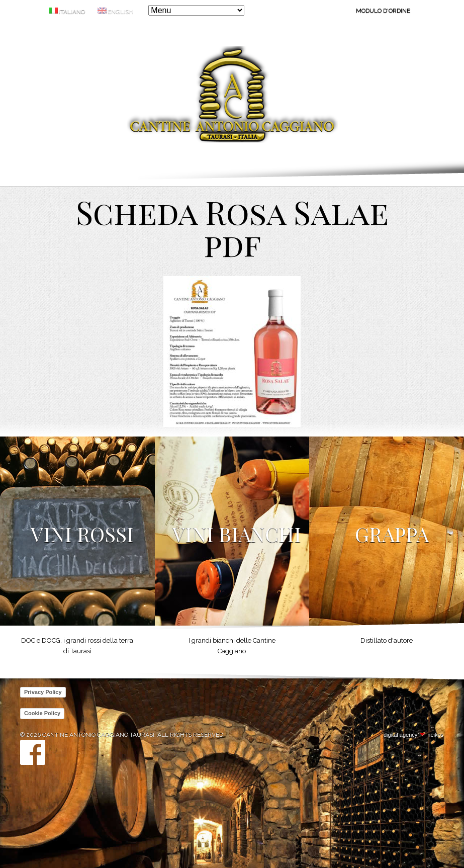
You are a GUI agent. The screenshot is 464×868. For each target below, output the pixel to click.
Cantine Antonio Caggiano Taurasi (232, 97)
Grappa (392, 534)
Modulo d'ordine (383, 11)
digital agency (400, 735)
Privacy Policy (43, 692)
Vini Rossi (82, 534)
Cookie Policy (42, 713)
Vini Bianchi (237, 534)
